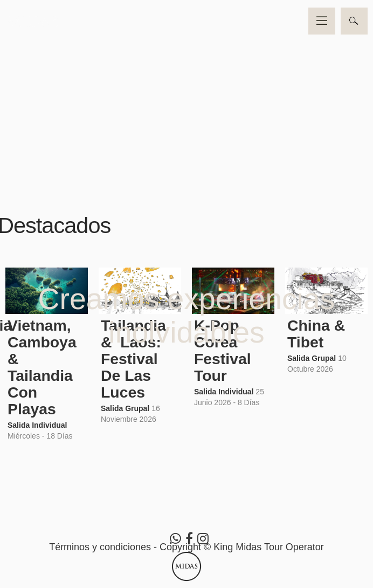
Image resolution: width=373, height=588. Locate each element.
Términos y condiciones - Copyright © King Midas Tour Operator (186, 547)
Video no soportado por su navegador (186, 93)
